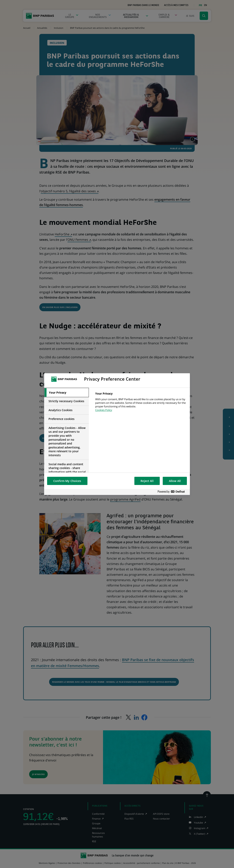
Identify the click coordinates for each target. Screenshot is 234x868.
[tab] (66, 393)
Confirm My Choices (67, 481)
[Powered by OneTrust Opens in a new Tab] (173, 492)
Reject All (147, 481)
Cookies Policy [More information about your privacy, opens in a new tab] (104, 410)
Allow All (175, 481)
